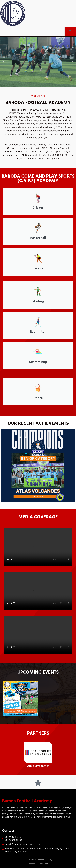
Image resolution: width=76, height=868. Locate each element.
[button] (4, 62)
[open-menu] (70, 32)
